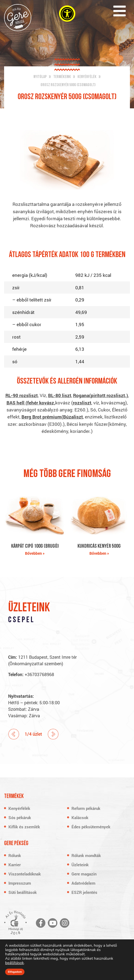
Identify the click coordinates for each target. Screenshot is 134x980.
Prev (14, 734)
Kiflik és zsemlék (24, 827)
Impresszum (20, 883)
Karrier (15, 865)
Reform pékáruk (86, 808)
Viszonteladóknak (25, 874)
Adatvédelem (83, 883)
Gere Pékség (18, 18)
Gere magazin (84, 874)
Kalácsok (80, 817)
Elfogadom (15, 972)
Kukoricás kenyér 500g (99, 546)
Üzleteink (80, 865)
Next (53, 734)
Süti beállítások (23, 892)
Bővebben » (35, 553)
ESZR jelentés (84, 892)
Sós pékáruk (20, 817)
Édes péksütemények (91, 827)
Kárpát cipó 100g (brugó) (35, 546)
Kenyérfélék (19, 808)
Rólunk (15, 855)
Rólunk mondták (86, 855)
